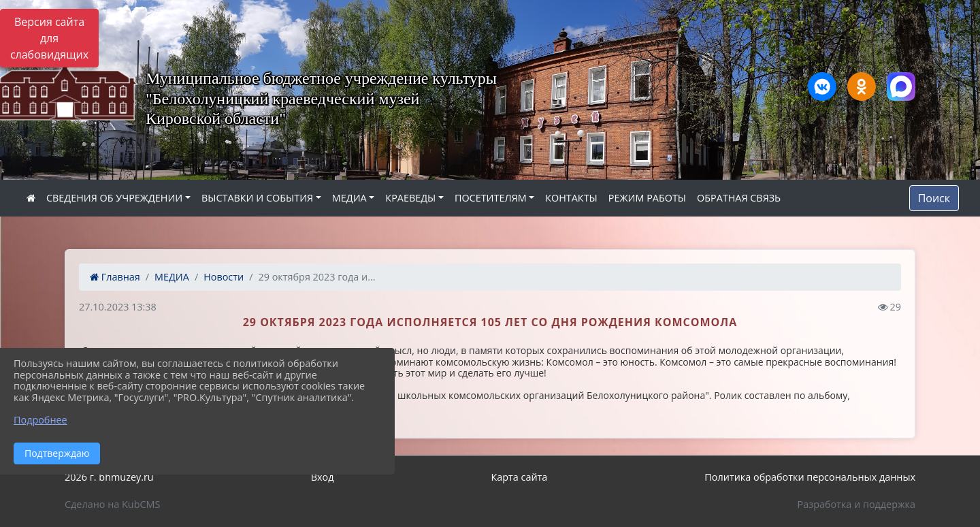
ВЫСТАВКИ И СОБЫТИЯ (257, 198)
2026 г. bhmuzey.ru (109, 477)
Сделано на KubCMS (112, 504)
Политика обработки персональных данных (810, 477)
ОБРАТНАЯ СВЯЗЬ (739, 198)
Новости (224, 277)
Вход (323, 477)
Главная (115, 277)
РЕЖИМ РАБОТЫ (647, 198)
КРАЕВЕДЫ (410, 198)
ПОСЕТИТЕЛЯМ (491, 198)
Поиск (934, 198)
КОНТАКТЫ (571, 198)
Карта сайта (519, 477)
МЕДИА (349, 198)
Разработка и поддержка (856, 504)
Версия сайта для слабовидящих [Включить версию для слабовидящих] (49, 38)
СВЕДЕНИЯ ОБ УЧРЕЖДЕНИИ (114, 198)
